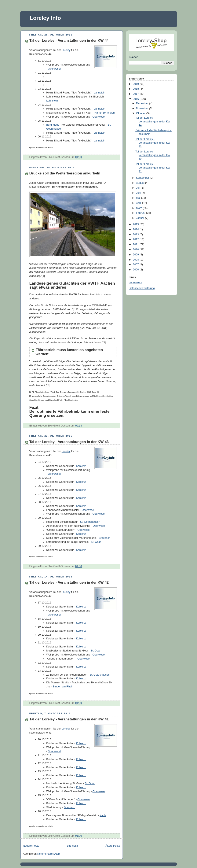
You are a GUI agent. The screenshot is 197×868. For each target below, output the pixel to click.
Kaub (103, 815)
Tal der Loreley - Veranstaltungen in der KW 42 (69, 582)
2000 (136, 270)
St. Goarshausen (90, 522)
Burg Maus (53, 125)
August (141, 183)
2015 (136, 224)
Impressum (135, 282)
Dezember (143, 103)
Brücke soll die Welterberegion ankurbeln (65, 173)
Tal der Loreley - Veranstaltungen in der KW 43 (69, 442)
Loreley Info (45, 18)
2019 (136, 84)
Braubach (105, 538)
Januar (141, 218)
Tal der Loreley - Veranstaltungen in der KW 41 (69, 719)
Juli (138, 188)
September (143, 178)
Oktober (141, 113)
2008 (136, 260)
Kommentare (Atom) (50, 854)
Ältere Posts (113, 846)
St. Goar (96, 542)
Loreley (66, 50)
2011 (136, 244)
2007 (136, 265)
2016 (136, 99)
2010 (136, 250)
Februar (141, 213)
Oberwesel (54, 69)
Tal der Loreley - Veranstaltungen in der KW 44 (69, 40)
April (139, 203)
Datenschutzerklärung (142, 288)
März (139, 208)
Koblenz (81, 466)
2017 (136, 94)
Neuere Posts (31, 846)
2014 (136, 229)
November (143, 108)
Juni (139, 193)
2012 (136, 239)
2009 (136, 255)
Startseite (72, 846)
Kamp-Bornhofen (105, 113)
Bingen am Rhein (63, 687)
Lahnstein (100, 93)
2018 (136, 89)
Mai (139, 198)
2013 (136, 234)
